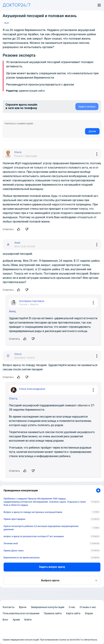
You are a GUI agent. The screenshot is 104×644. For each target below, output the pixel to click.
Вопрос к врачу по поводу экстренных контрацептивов (33, 512)
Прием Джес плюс (14, 551)
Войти (28, 620)
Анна (12, 311)
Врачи (23, 607)
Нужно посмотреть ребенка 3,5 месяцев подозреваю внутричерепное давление (41, 528)
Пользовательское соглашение (21, 613)
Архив (16, 620)
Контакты (9, 607)
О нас (72, 607)
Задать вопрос (87, 107)
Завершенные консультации (48, 607)
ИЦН (7, 23)
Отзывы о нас (88, 607)
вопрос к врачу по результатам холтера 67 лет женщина (34, 536)
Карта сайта (73, 613)
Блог (5, 620)
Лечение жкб (11, 543)
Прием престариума (14, 519)
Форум (89, 613)
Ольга (13, 398)
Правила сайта (53, 613)
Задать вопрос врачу (52, 567)
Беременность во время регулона (22, 558)
